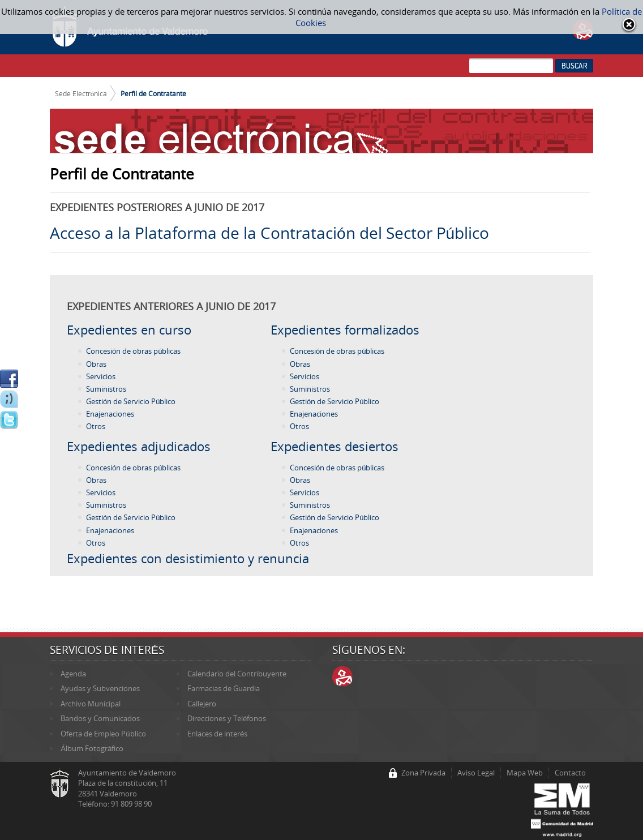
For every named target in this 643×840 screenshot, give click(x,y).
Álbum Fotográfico (92, 748)
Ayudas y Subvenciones (100, 688)
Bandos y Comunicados (100, 718)
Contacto (570, 773)
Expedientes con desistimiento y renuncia (188, 558)
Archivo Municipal (91, 704)
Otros (96, 426)
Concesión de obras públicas (133, 351)
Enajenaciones (110, 414)
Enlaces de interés (217, 734)
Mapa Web (525, 773)
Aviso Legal (476, 773)
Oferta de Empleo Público (103, 734)
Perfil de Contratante (153, 93)
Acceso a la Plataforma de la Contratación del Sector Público (269, 233)
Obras (96, 364)
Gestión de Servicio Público (131, 401)
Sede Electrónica (81, 93)
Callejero (202, 704)
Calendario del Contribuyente (237, 674)
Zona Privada (423, 773)
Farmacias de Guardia (224, 688)
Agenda (73, 674)
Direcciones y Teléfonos (227, 718)
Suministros (106, 389)
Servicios (101, 376)
